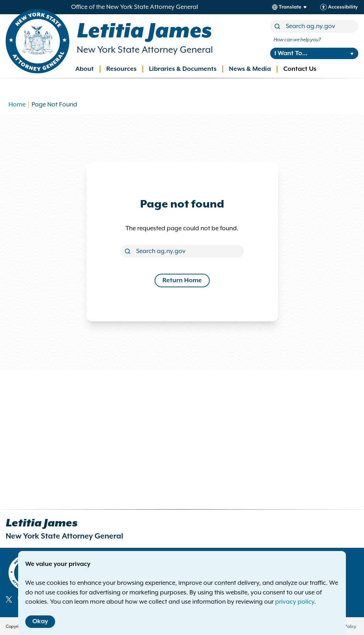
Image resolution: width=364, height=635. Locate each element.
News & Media (250, 69)
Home (17, 105)
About (85, 69)
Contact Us (300, 69)
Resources (121, 69)
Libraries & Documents (183, 69)
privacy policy (295, 602)
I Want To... (291, 53)
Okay (40, 621)
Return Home (182, 280)
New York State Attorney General (145, 50)
